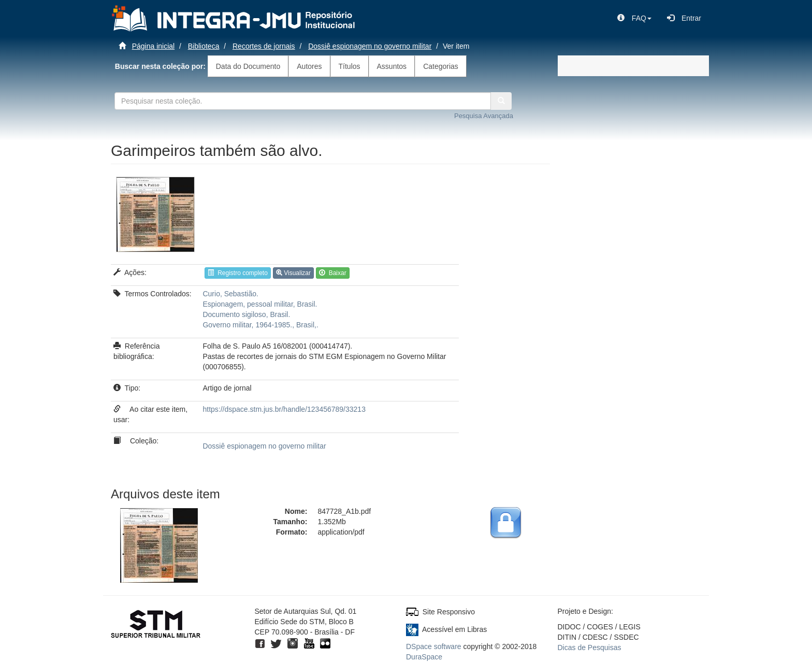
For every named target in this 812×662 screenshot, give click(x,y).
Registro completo (237, 273)
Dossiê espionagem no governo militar (370, 46)
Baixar (333, 273)
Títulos (350, 66)
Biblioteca (204, 46)
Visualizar (293, 273)
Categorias (441, 66)
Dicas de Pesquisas (590, 647)
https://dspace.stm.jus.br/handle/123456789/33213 (284, 409)
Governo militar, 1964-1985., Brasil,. (260, 325)
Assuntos (392, 66)
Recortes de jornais (264, 46)
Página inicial (154, 46)
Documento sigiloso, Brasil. (246, 314)
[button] (634, 18)
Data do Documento (248, 66)
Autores (309, 66)
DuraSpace (424, 657)
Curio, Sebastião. (230, 294)
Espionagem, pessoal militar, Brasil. (260, 304)
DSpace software (434, 646)
